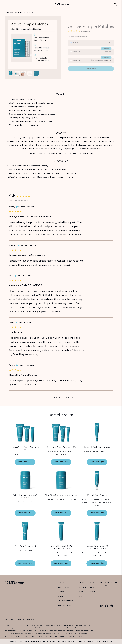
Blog (81, 592)
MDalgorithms (15, 619)
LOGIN (81, 582)
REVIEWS (61, 592)
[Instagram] (107, 606)
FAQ (80, 596)
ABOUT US (62, 596)
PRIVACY (93, 592)
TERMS (93, 587)
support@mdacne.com (108, 586)
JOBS (92, 582)
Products (9, 12)
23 (72, 397)
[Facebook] (101, 606)
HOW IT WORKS (64, 587)
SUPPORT (82, 587)
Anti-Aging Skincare (66, 601)
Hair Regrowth (64, 605)
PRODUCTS (62, 582)
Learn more (107, 641)
